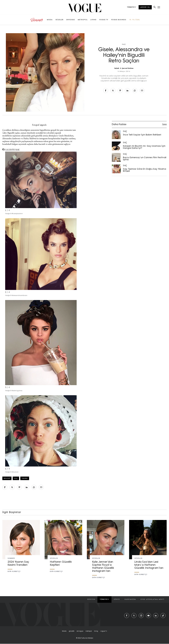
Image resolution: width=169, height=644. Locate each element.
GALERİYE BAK (11, 150)
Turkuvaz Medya (87, 638)
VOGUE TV (104, 20)
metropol (89, 631)
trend (25, 478)
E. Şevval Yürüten (127, 68)
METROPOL (83, 20)
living (96, 631)
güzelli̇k (72, 631)
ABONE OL (145, 7)
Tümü (164, 124)
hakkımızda (130, 599)
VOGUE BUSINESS (119, 20)
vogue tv (104, 631)
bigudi (7, 478)
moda (64, 631)
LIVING (93, 20)
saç (16, 478)
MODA (50, 20)
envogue (80, 631)
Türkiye (104, 599)
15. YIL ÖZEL (135, 20)
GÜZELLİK (60, 20)
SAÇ (124, 44)
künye (117, 599)
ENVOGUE (71, 20)
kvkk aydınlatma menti (152, 599)
